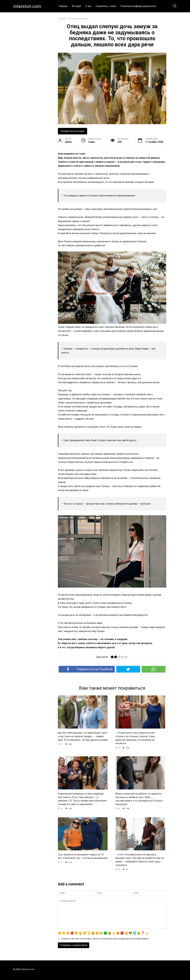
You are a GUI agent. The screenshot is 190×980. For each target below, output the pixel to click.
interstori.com (27, 6)
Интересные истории (73, 131)
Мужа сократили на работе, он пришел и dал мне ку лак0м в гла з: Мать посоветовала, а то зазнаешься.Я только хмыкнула (140, 800)
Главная (63, 6)
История (76, 6)
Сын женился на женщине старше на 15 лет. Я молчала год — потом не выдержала (82, 863)
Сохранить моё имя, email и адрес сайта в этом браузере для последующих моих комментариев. (105, 944)
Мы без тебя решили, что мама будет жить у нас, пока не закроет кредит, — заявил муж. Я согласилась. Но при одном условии (81, 738)
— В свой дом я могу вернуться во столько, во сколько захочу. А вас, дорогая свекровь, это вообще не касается (136, 738)
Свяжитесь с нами (106, 6)
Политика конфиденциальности (138, 6)
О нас (88, 6)
